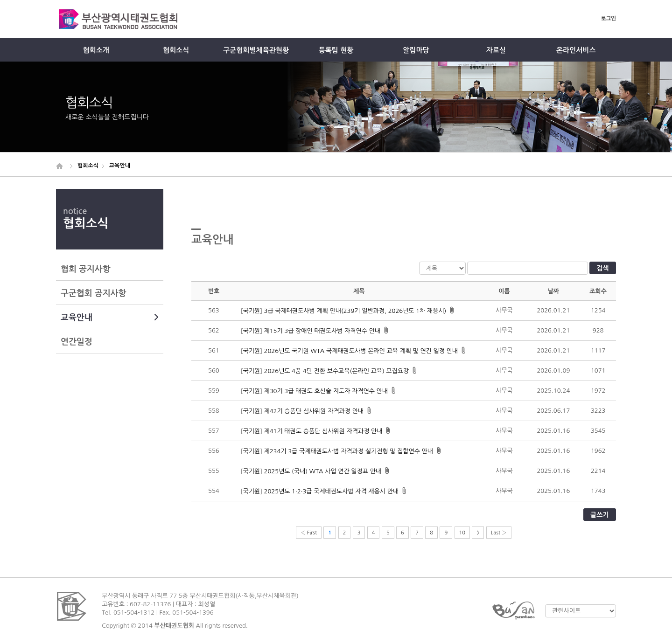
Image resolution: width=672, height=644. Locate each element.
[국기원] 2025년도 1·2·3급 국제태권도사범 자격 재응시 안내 (320, 491)
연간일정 (77, 342)
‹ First (309, 533)
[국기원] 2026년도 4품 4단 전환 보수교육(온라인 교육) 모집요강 (325, 371)
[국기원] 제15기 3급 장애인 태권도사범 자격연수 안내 (311, 331)
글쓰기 (599, 515)
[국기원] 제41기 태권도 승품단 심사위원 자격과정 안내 (312, 431)
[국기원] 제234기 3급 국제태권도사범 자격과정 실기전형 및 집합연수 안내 (337, 451)
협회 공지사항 (86, 269)
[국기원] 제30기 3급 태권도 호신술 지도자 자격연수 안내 (314, 391)
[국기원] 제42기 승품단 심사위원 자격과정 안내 (302, 411)
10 (462, 533)
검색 (602, 268)
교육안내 (110, 318)
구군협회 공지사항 (93, 293)
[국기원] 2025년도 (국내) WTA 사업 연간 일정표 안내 (311, 471)
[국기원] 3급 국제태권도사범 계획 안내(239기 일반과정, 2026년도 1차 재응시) (344, 311)
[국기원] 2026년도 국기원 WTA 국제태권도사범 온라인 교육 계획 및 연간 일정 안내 (349, 351)
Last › (499, 533)
